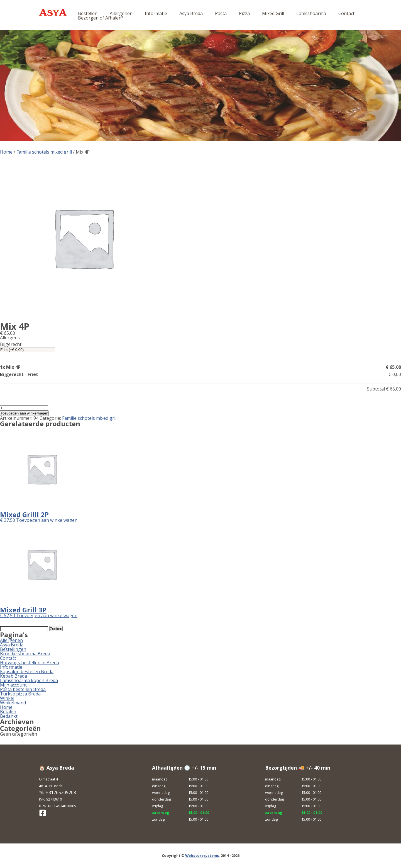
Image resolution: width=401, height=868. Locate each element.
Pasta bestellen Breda (23, 689)
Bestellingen (13, 649)
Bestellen (88, 13)
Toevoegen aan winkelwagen (24, 413)
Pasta (221, 13)
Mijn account (13, 685)
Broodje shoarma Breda (25, 654)
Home (6, 152)
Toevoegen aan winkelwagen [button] (47, 520)
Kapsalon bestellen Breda (27, 671)
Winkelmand (13, 703)
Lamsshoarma (311, 13)
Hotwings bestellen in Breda (30, 663)
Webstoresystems (202, 855)
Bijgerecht (11, 344)
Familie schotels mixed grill (44, 152)
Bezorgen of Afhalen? (101, 18)
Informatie (156, 13)
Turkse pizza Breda (20, 694)
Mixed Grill (273, 13)
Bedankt (9, 716)
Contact (346, 13)
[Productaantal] (24, 408)
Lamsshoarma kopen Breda (29, 680)
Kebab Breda (14, 676)
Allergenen (121, 13)
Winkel (7, 698)
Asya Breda (191, 13)
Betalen (8, 712)
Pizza (244, 13)
